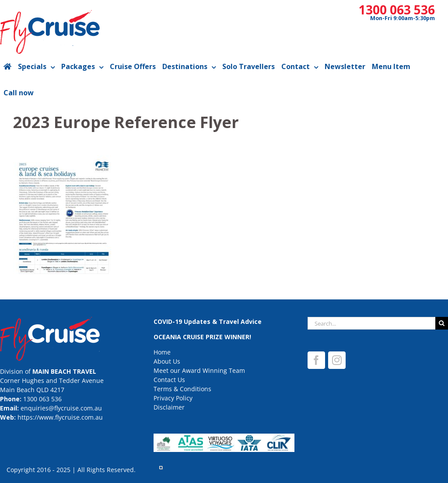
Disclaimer (169, 407)
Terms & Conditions (182, 389)
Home (162, 352)
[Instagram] (337, 360)
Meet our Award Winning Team (199, 370)
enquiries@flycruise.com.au (61, 408)
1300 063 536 (397, 10)
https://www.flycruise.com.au (60, 417)
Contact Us (169, 380)
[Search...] (371, 323)
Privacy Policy (173, 398)
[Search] (442, 323)
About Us (167, 361)
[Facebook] (316, 360)
